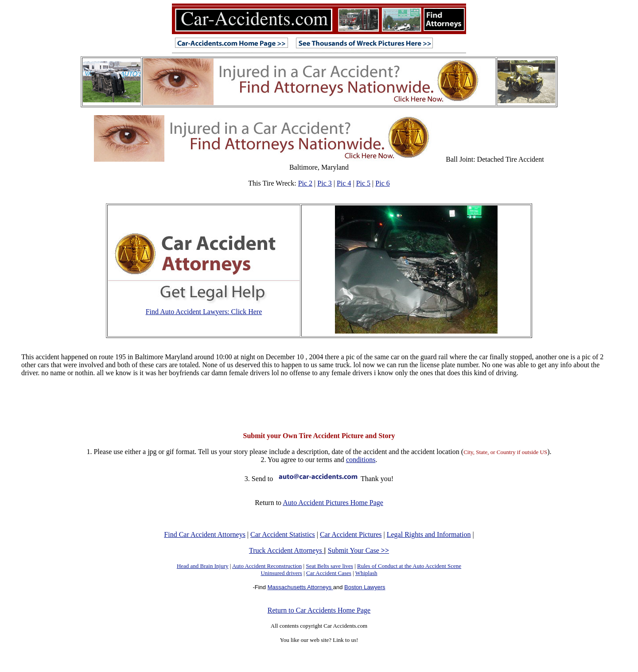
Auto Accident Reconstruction (267, 566)
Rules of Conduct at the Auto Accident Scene (409, 566)
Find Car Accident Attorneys (205, 534)
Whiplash (366, 573)
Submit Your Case (358, 550)
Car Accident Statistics (283, 534)
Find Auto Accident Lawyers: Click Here (204, 312)
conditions (361, 460)
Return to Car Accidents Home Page (319, 610)
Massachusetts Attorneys (300, 587)
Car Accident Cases (329, 573)
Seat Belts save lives (329, 566)
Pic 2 (305, 183)
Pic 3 (324, 183)
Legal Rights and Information (429, 534)
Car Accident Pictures (351, 534)
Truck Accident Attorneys (286, 550)
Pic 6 (382, 183)
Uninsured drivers (281, 573)
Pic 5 (363, 183)
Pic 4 (344, 183)
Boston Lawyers (365, 587)
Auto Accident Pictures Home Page (333, 503)
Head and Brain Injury (203, 566)
